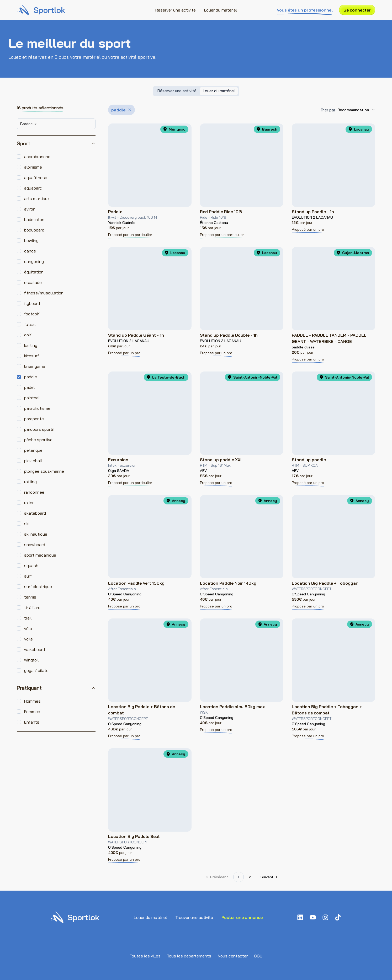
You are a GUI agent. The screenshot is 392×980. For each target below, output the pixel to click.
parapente (34, 419)
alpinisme (33, 167)
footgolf (32, 314)
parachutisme (37, 408)
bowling (31, 240)
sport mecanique (40, 555)
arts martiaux (37, 198)
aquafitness (36, 177)
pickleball (33, 461)
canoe (30, 251)
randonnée (34, 492)
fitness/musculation (44, 293)
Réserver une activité (176, 10)
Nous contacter (233, 956)
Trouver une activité (194, 917)
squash (31, 566)
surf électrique (38, 586)
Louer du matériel (221, 10)
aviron (30, 209)
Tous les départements (189, 956)
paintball (32, 398)
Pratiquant (56, 688)
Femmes (32, 712)
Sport (56, 143)
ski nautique (36, 534)
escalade (33, 282)
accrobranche (37, 157)
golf (28, 335)
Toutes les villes (145, 956)
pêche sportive (38, 440)
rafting (30, 482)
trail (28, 618)
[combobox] (56, 124)
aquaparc (33, 188)
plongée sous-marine (44, 471)
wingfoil (31, 660)
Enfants (32, 722)
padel (29, 387)
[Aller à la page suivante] (269, 877)
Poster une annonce (242, 917)
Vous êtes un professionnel (305, 10)
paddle (31, 377)
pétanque (33, 450)
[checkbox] (19, 157)
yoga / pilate (36, 670)
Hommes (32, 701)
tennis (30, 597)
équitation (34, 272)
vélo (28, 628)
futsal (30, 324)
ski (27, 524)
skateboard (35, 513)
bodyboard (34, 230)
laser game (35, 366)
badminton (34, 219)
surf (28, 576)
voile (28, 639)
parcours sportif (39, 429)
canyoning (34, 261)
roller (29, 503)
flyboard (32, 303)
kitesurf (31, 356)
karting (31, 345)
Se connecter (357, 10)
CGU (258, 956)
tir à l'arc (32, 607)
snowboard (35, 545)
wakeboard (35, 649)
